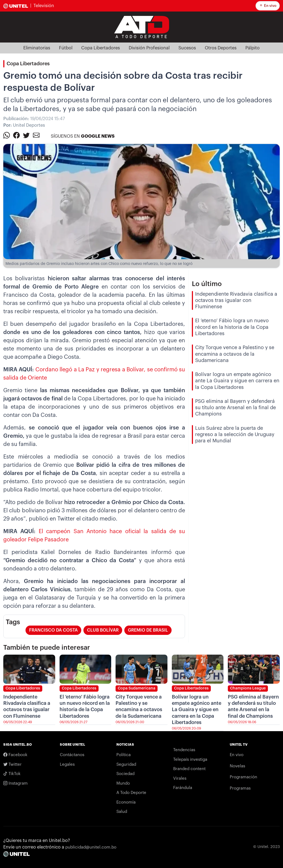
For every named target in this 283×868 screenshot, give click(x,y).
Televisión (44, 6)
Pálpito (253, 48)
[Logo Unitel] (142, 27)
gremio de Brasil (148, 630)
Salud (122, 812)
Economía (126, 802)
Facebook (15, 755)
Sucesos (187, 48)
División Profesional (149, 48)
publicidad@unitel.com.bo (91, 847)
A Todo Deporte (131, 793)
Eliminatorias (37, 48)
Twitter (12, 764)
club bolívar (103, 630)
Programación (243, 777)
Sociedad (125, 774)
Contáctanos (72, 755)
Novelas (237, 766)
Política (124, 755)
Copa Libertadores (101, 48)
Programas (240, 788)
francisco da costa (53, 630)
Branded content (189, 769)
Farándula (183, 788)
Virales (180, 778)
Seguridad (126, 764)
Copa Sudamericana (137, 688)
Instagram (16, 783)
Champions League (248, 688)
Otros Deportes (221, 48)
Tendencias (184, 750)
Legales (67, 764)
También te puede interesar (47, 648)
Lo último (207, 284)
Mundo (123, 783)
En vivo (268, 5)
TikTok (12, 774)
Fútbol (66, 48)
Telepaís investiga (190, 760)
